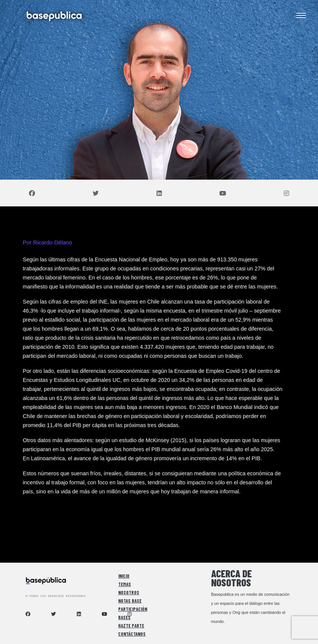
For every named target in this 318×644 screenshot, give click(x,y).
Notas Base (130, 601)
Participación (133, 609)
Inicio (124, 576)
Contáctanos (132, 634)
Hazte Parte (131, 626)
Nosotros (129, 592)
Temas (125, 584)
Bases (124, 617)
